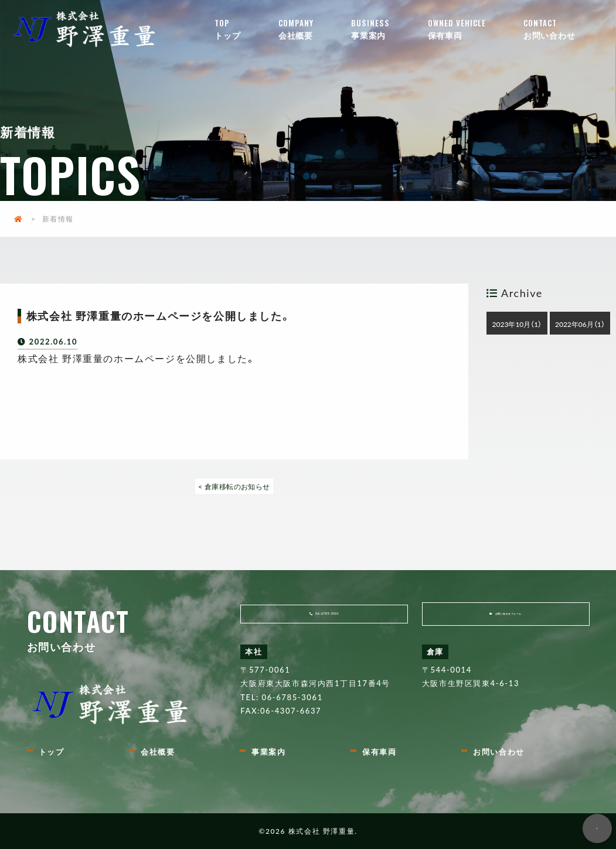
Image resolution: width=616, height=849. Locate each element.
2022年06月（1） (580, 324)
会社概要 (315, 29)
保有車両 (474, 29)
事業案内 (389, 29)
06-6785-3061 (332, 620)
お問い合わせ (567, 29)
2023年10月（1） (517, 324)
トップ (246, 29)
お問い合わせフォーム (512, 620)
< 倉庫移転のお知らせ (234, 486)
